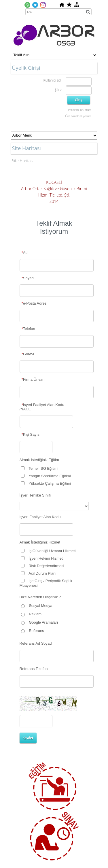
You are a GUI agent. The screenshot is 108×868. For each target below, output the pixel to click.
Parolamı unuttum (80, 110)
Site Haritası (23, 161)
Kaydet (28, 738)
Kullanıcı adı (52, 80)
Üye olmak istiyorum (78, 116)
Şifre (58, 89)
